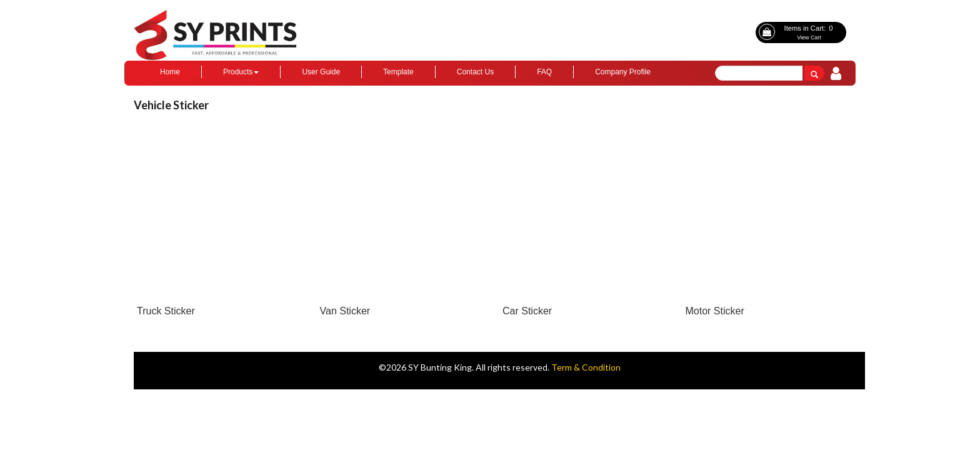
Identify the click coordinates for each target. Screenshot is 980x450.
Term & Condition (586, 367)
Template (398, 72)
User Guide (321, 72)
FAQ (544, 72)
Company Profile (623, 72)
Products (241, 72)
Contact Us (475, 72)
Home (170, 72)
